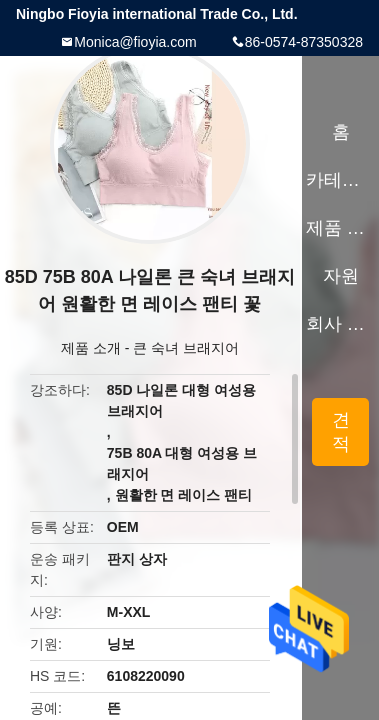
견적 (341, 432)
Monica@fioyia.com (135, 42)
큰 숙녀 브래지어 (186, 348)
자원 (341, 276)
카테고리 (340, 180)
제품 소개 (91, 348)
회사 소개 (340, 324)
